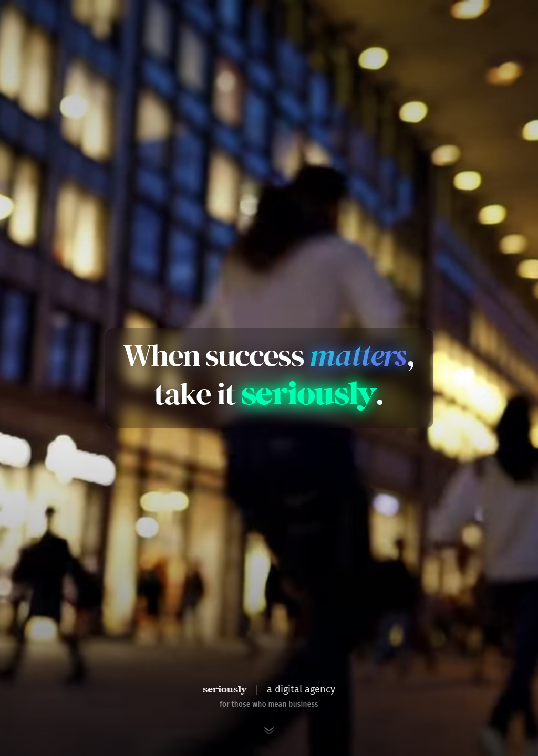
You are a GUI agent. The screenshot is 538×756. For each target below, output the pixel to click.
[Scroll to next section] (269, 731)
